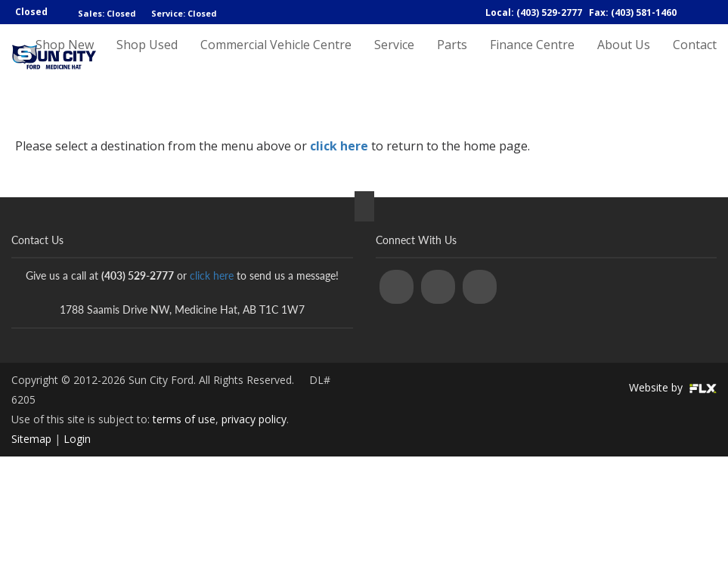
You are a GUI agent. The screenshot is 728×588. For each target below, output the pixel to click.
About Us (624, 58)
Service (394, 58)
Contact (695, 58)
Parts (452, 58)
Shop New (65, 58)
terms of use (184, 419)
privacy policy (254, 419)
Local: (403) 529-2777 (534, 12)
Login (77, 439)
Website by (673, 387)
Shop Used (147, 58)
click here (339, 146)
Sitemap (31, 439)
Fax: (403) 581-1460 (633, 12)
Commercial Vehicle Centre (276, 58)
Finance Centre (532, 58)
